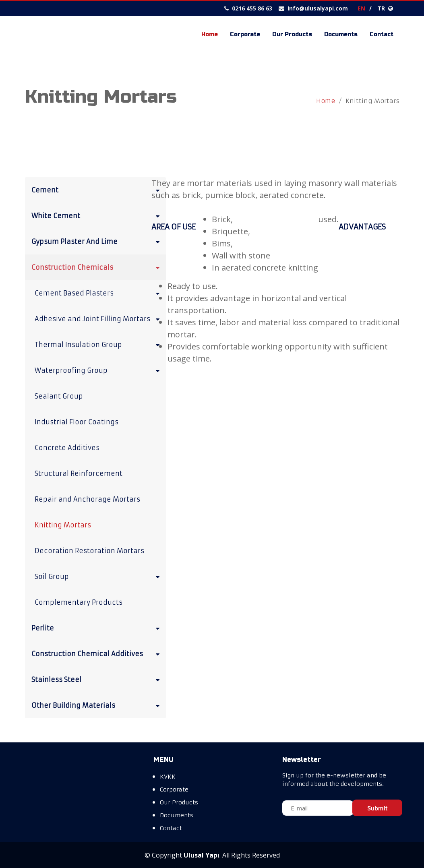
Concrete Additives (67, 448)
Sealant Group (59, 396)
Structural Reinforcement (79, 473)
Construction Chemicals (97, 267)
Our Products (292, 34)
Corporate (245, 34)
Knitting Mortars (63, 525)
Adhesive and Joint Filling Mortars (99, 318)
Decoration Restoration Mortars (89, 551)
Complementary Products (79, 602)
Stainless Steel (97, 679)
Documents (341, 34)
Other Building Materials (97, 705)
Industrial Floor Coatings (77, 422)
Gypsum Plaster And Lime (97, 241)
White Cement (97, 215)
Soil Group (99, 576)
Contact (382, 34)
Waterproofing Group (99, 370)
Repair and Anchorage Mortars (87, 499)
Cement (97, 190)
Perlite (97, 628)
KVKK (168, 777)
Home (210, 34)
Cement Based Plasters (99, 293)
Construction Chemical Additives (97, 653)
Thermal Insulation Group (99, 344)
